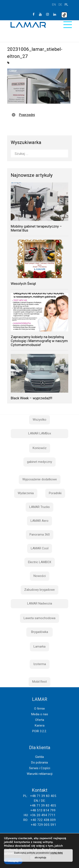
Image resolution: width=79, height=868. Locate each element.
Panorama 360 (40, 535)
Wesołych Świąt (23, 284)
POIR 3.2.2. (39, 731)
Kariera (40, 725)
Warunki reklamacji (40, 774)
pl (66, 5)
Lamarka (39, 647)
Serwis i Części (40, 768)
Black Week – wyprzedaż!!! (31, 398)
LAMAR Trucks (39, 507)
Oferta (40, 720)
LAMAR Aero (39, 521)
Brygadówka (40, 632)
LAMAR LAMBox (40, 433)
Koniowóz (40, 448)
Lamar (28, 25)
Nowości (40, 576)
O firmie (39, 709)
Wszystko (39, 420)
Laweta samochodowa (39, 618)
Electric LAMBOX (40, 562)
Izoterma (40, 664)
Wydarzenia (26, 493)
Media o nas (40, 714)
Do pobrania (39, 762)
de (60, 5)
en (54, 5)
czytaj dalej (57, 853)
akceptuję (40, 858)
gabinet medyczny (39, 462)
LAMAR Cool (40, 548)
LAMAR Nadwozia (40, 603)
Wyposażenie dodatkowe (40, 479)
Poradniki (55, 493)
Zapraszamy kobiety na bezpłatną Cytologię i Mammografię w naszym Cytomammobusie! (39, 341)
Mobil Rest (39, 682)
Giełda (39, 757)
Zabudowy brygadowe (39, 590)
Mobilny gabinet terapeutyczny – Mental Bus (36, 228)
